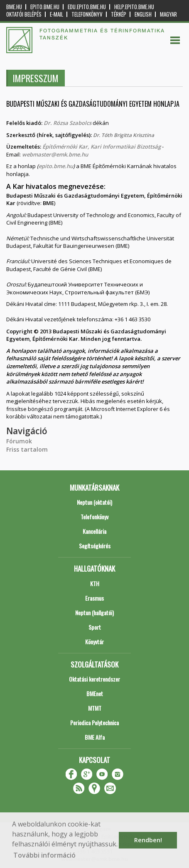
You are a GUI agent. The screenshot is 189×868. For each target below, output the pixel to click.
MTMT (95, 708)
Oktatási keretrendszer (94, 679)
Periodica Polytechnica (94, 723)
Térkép (119, 14)
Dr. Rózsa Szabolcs (68, 123)
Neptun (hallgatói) (94, 612)
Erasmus (94, 598)
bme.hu (14, 7)
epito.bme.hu (45, 7)
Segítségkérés (95, 546)
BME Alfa (95, 737)
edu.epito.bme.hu (87, 7)
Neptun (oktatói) (94, 502)
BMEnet (95, 693)
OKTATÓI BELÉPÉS (24, 14)
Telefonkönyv (87, 14)
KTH (95, 583)
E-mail (56, 14)
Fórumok (19, 441)
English (143, 14)
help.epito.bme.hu (134, 7)
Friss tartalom (27, 449)
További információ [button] (44, 855)
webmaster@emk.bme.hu (55, 154)
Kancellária (94, 531)
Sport (95, 627)
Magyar (168, 14)
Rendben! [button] (148, 840)
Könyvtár (94, 642)
